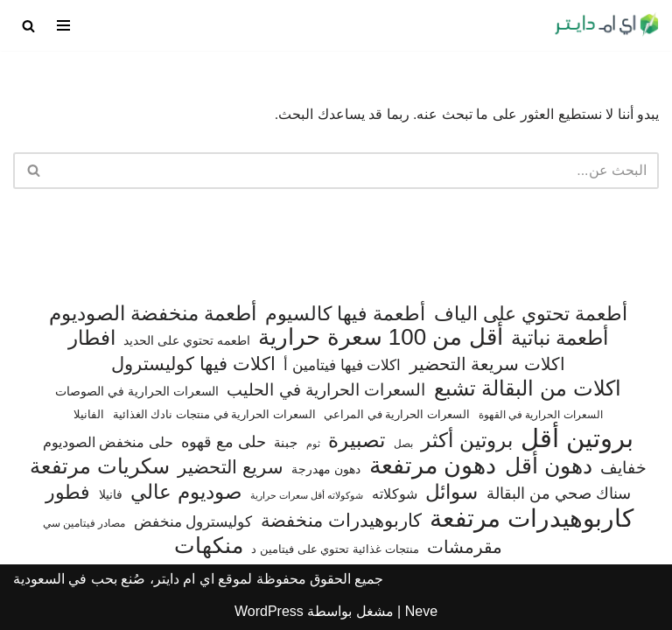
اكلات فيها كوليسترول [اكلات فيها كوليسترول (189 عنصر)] (193, 364)
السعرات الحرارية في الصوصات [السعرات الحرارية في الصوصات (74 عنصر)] (137, 391)
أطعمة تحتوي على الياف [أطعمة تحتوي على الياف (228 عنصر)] (531, 314)
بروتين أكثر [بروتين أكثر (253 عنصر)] (466, 441)
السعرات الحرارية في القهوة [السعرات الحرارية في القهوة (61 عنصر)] (541, 415)
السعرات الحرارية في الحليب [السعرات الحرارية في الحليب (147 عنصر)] (326, 390)
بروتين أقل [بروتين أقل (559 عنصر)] (577, 438)
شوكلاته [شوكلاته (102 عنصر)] (395, 493)
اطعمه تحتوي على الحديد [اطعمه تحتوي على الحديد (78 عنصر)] (187, 340)
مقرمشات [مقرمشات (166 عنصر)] (465, 547)
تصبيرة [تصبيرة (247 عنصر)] (357, 441)
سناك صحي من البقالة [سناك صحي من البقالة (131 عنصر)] (559, 493)
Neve (421, 611)
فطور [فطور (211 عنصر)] (68, 492)
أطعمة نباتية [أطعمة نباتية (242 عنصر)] (560, 338)
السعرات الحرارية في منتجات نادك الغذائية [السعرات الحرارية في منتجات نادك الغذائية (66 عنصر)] (214, 414)
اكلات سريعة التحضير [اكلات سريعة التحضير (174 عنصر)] (487, 364)
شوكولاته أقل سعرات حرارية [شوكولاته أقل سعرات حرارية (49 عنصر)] (307, 495)
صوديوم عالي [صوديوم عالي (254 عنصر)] (186, 492)
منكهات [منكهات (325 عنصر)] (209, 546)
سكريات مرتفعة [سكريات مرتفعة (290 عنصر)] (100, 466)
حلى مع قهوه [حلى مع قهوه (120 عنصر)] (224, 442)
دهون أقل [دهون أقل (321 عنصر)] (549, 466)
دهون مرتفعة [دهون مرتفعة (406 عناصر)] (433, 466)
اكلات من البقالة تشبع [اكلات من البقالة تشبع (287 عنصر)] (528, 388)
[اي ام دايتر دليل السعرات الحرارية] (606, 25)
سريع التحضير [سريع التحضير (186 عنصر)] (231, 467)
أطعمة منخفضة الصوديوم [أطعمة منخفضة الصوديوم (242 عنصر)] (153, 314)
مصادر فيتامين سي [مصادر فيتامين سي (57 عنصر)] (84, 523)
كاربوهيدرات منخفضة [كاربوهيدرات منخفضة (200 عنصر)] (341, 521)
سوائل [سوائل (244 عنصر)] (451, 492)
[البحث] (28, 26)
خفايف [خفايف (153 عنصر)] (623, 467)
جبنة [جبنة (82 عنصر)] (286, 443)
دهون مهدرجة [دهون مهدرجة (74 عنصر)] (326, 469)
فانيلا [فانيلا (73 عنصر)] (111, 494)
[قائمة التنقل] (63, 25)
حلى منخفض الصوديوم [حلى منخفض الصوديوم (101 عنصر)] (108, 442)
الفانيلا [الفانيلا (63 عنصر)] (89, 414)
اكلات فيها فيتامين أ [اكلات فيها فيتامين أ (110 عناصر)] (342, 365)
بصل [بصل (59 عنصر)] (403, 444)
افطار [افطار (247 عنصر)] (92, 338)
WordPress (269, 611)
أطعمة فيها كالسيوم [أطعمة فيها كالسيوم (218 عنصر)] (345, 314)
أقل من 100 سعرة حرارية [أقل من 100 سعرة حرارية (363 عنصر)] (380, 338)
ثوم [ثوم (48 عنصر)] (313, 444)
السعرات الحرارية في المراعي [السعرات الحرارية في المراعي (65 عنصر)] (397, 414)
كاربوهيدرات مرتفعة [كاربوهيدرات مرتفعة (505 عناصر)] (532, 519)
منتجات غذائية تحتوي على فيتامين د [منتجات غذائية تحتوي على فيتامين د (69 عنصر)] (335, 549)
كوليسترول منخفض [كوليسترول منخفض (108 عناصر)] (193, 522)
